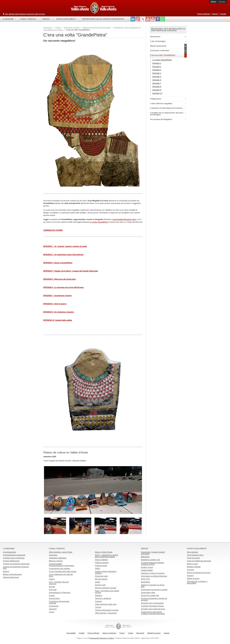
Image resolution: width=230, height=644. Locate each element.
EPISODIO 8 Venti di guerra (55, 304)
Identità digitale (147, 570)
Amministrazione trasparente (14, 555)
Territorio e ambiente (103, 598)
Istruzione (53, 609)
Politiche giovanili (102, 563)
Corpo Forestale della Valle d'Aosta (63, 571)
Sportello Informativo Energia (152, 606)
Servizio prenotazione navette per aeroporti (154, 599)
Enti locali (53, 590)
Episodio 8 (157, 87)
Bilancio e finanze (56, 561)
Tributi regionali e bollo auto (106, 604)
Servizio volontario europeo (106, 588)
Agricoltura (53, 555)
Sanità (97, 582)
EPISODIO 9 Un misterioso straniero (59, 312)
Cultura (58, 28)
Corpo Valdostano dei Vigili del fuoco (61, 575)
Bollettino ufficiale (194, 567)
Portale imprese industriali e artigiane (106, 572)
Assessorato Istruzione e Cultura (102, 638)
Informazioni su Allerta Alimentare (154, 576)
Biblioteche (145, 557)
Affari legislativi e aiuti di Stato (61, 552)
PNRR (97, 569)
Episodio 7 (157, 83)
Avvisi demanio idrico (195, 555)
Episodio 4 (157, 73)
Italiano (213, 1)
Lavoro (52, 612)
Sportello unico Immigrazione (152, 603)
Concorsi (190, 570)
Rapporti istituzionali (11, 577)
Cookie (130, 633)
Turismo (98, 607)
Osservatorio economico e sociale (154, 590)
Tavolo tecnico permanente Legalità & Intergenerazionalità (153, 613)
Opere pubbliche (101, 560)
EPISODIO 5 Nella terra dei (59, 279)
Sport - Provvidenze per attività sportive (107, 592)
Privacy (122, 633)
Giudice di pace (147, 567)
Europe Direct (54, 598)
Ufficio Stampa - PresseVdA (106, 613)
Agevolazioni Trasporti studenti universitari (153, 553)
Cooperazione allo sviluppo (60, 569)
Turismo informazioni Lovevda (107, 610)
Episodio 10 (157, 93)
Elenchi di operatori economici (199, 573)
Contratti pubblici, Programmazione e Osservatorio (62, 565)
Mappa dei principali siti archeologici (97, 28)
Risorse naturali (101, 579)
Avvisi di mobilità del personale (199, 561)
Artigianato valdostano (58, 558)
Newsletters (146, 582)
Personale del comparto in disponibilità (197, 582)
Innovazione (54, 606)
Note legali (140, 633)
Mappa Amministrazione (12, 574)
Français (222, 1)
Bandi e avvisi (192, 564)
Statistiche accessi (154, 633)
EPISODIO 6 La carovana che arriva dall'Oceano (64, 287)
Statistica (98, 596)
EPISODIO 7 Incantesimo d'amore (58, 296)
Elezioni (6, 571)
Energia (52, 587)
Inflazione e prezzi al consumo (153, 573)
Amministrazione (9, 552)
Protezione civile (101, 576)
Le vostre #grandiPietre (99, 222)
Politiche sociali (101, 566)
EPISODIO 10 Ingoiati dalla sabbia (58, 320)
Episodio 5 (157, 77)
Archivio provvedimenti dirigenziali (16, 564)
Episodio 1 (157, 63)
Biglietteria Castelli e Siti (150, 560)
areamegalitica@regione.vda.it (124, 219)
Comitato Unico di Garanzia (14, 558)
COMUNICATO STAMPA (53, 230)
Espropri (190, 576)
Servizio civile (100, 585)
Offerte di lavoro (193, 579)
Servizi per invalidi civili (150, 596)
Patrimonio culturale (72, 28)
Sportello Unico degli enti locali (153, 609)
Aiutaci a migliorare (109, 633)
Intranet (215, 14)
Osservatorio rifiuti (148, 593)
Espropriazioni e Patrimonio (60, 593)
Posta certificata (203, 14)
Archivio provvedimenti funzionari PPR (16, 568)
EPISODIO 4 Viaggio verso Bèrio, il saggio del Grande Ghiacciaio (71, 271)
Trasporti (98, 601)
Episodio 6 (157, 80)
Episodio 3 (157, 70)
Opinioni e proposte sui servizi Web (153, 586)
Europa (52, 596)
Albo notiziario (192, 552)
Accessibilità (71, 633)
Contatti (223, 14)
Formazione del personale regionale (59, 602)
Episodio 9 (157, 90)
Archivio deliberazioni (11, 561)
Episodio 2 (157, 67)
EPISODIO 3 (58, 263)
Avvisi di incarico (193, 558)
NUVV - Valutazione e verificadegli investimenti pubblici (106, 556)
